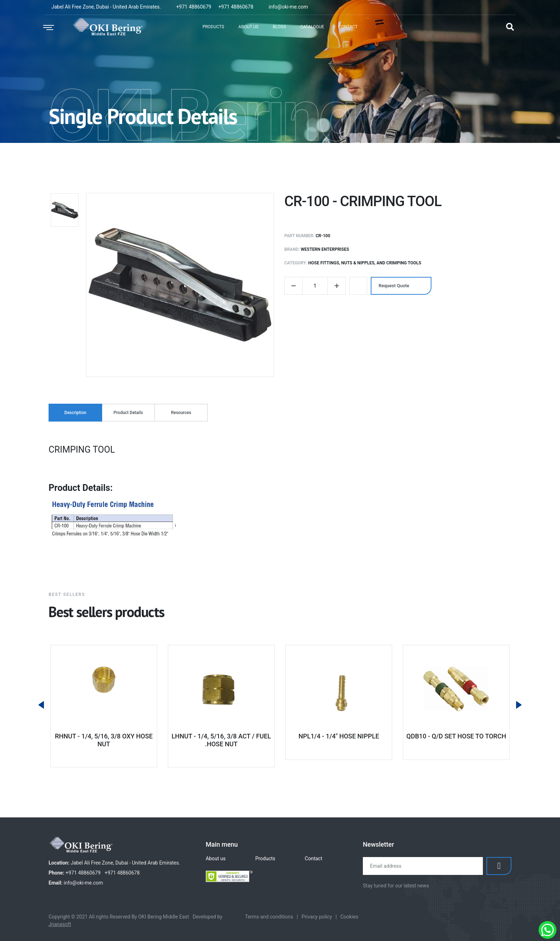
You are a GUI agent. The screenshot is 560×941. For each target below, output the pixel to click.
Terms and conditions (269, 917)
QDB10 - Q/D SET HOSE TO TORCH (456, 736)
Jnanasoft (60, 924)
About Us (249, 27)
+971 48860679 (194, 7)
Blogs (279, 27)
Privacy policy (317, 917)
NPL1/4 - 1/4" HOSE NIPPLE (339, 736)
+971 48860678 (236, 7)
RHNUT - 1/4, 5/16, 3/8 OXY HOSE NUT (104, 740)
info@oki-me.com (288, 7)
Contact (348, 27)
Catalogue (312, 27)
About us (216, 858)
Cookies (349, 917)
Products (213, 27)
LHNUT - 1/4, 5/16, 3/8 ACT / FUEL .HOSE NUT (221, 740)
